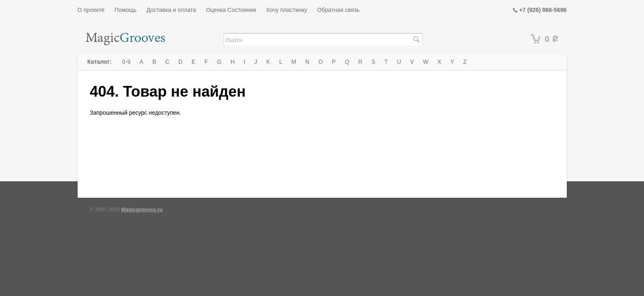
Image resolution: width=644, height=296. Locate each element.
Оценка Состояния (231, 10)
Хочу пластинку (286, 10)
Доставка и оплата (171, 10)
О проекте (91, 10)
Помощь (126, 10)
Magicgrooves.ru (142, 210)
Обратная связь (338, 10)
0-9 (126, 62)
